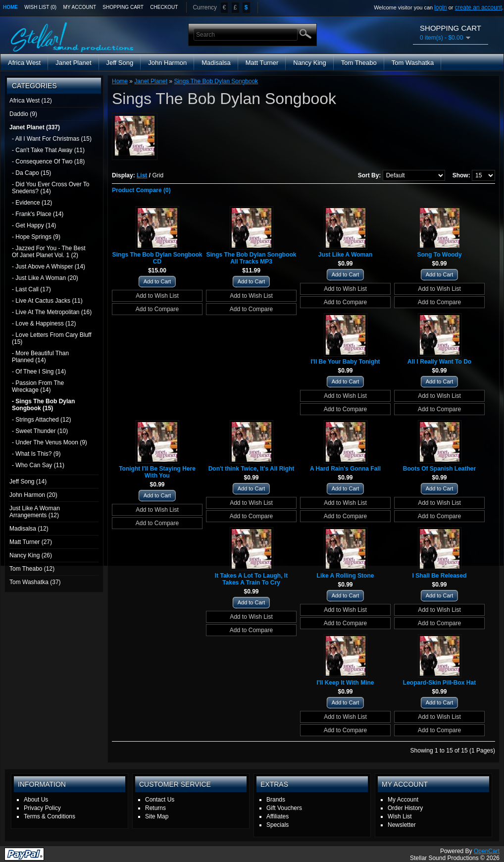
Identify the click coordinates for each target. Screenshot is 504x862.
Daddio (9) (23, 114)
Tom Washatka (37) (35, 582)
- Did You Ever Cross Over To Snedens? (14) (51, 188)
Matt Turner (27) (31, 542)
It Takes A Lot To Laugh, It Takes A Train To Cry (251, 579)
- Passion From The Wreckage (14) (38, 386)
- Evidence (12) (32, 203)
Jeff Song (120, 63)
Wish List (400, 816)
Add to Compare (157, 309)
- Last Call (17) (31, 289)
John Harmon (167, 63)
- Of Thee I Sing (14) (39, 372)
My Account (80, 7)
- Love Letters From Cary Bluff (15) (52, 338)
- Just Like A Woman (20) (45, 278)
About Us (36, 800)
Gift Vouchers (284, 808)
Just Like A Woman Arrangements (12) (35, 512)
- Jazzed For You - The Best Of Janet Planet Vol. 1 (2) (49, 252)
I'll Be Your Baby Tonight (345, 362)
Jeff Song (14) (28, 482)
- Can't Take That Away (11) (48, 150)
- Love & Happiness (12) (44, 323)
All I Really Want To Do (439, 362)
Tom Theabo (359, 63)
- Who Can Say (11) (38, 465)
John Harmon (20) (33, 495)
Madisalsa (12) (29, 529)
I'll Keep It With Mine (345, 683)
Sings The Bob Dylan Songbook (216, 81)
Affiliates (277, 816)
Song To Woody (439, 255)
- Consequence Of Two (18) (48, 162)
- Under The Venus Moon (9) (50, 442)
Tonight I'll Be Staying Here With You (157, 472)
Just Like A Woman (346, 255)
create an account (479, 7)
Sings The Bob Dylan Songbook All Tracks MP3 (251, 258)
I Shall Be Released (439, 576)
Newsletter (402, 825)
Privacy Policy (42, 808)
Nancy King (309, 63)
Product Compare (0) (141, 190)
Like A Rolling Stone (346, 576)
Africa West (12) (31, 101)
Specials (277, 825)
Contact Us (160, 800)
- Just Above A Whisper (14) (49, 267)
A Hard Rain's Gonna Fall (345, 469)
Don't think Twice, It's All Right (252, 469)
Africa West (24, 63)
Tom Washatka (413, 63)
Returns (155, 808)
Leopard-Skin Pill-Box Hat (439, 683)
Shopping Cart (123, 7)
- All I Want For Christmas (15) (52, 139)
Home (10, 7)
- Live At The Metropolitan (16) (52, 312)
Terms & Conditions (50, 816)
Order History (405, 808)
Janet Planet (73, 63)
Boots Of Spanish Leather (439, 469)
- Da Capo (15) (31, 173)
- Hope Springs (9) (36, 237)
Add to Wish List (157, 296)
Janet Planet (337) (35, 127)
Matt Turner (262, 63)
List (142, 175)
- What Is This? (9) (36, 454)
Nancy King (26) (31, 555)
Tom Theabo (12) (32, 569)
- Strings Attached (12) (41, 420)
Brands (276, 800)
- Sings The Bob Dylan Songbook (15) (43, 405)
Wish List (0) (40, 7)
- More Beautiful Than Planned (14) (40, 357)
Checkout (164, 7)
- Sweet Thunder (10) (40, 431)
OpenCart (487, 851)
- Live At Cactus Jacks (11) (47, 301)
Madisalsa (216, 63)
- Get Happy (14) (34, 225)
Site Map (157, 816)
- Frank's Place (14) (38, 214)
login (440, 7)
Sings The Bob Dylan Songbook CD (157, 258)
